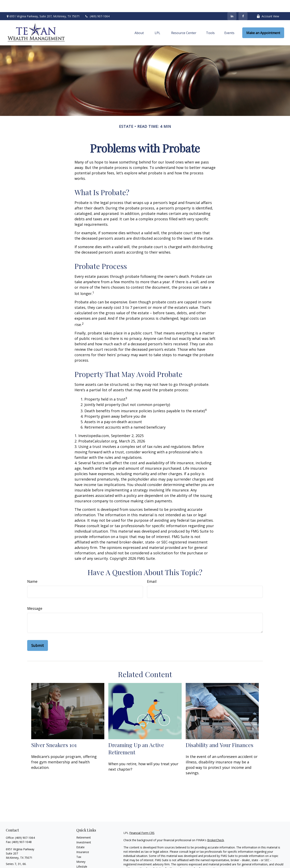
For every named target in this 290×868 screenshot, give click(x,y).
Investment (84, 830)
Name (32, 569)
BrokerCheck (216, 828)
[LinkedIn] (232, 4)
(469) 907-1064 (97, 4)
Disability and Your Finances (220, 733)
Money (81, 850)
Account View (268, 4)
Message (35, 596)
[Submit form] (38, 633)
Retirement (84, 825)
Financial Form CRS (142, 821)
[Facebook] (243, 4)
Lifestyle (82, 854)
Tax (79, 845)
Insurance (83, 840)
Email (152, 569)
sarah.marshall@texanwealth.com (28, 859)
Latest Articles (86, 859)
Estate (80, 835)
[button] (139, 21)
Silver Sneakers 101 (54, 733)
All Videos (83, 864)
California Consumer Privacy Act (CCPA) (256, 864)
